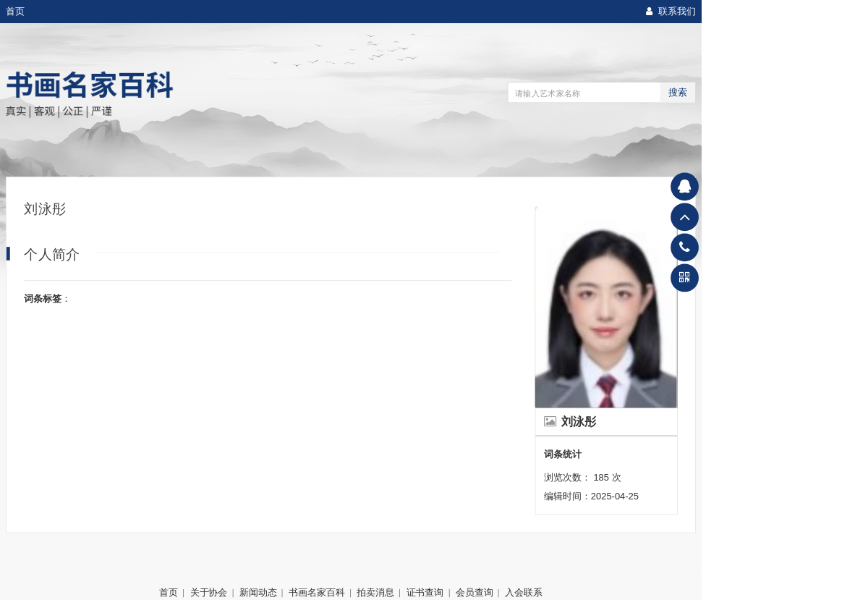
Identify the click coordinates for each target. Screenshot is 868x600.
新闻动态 (258, 592)
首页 (15, 12)
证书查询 (425, 592)
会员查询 (475, 592)
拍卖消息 (375, 592)
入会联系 (524, 592)
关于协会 (209, 592)
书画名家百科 (317, 592)
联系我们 (671, 12)
